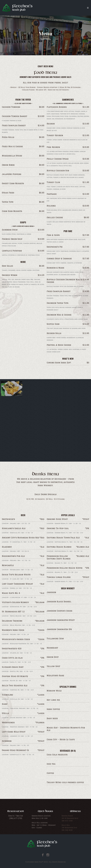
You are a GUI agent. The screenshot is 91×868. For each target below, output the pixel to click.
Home (43, 39)
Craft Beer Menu (45, 66)
